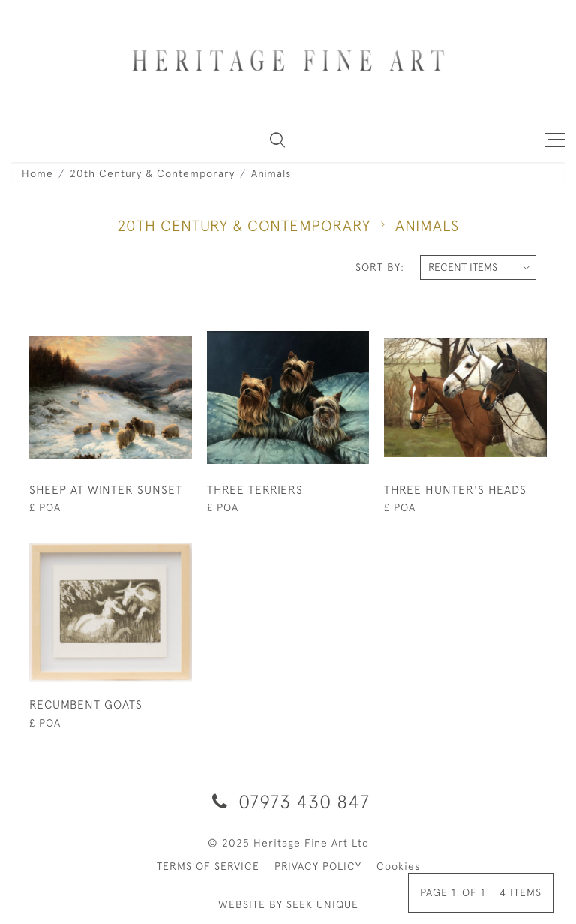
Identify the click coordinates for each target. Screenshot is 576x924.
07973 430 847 (288, 801)
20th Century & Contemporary (152, 173)
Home (37, 173)
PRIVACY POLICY (318, 866)
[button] (277, 140)
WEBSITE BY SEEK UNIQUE (288, 904)
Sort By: (380, 267)
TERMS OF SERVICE (208, 866)
